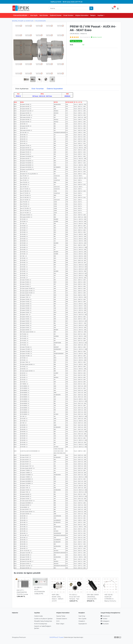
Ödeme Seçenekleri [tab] (55, 89)
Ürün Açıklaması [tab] (22, 89)
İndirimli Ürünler (56, 15)
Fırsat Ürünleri (68, 15)
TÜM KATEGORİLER (20, 15)
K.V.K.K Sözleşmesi (41, 624)
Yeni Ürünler (44, 15)
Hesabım (82, 621)
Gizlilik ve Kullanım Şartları (43, 619)
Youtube (105, 624)
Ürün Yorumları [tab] (38, 89)
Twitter (104, 619)
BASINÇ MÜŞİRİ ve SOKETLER (23, 21)
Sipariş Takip (61, 616)
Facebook (105, 616)
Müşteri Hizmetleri (82, 15)
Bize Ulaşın (60, 624)
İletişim (93, 15)
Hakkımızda (38, 616)
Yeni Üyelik (82, 619)
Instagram (105, 621)
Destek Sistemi (62, 619)
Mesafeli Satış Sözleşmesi (43, 621)
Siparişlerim (83, 624)
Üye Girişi (82, 616)
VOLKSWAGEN (40, 21)
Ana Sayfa (34, 15)
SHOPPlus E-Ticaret (57, 637)
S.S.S (58, 621)
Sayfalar (100, 15)
